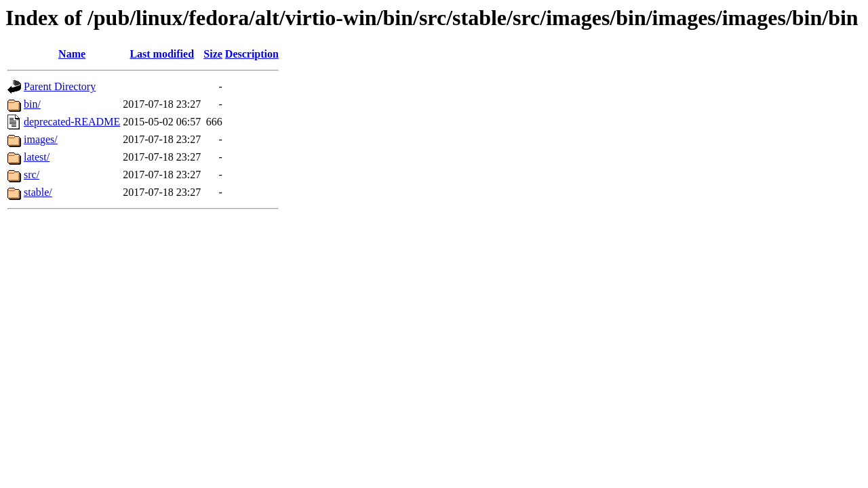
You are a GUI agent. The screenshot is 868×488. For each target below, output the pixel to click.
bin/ (32, 104)
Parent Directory (60, 86)
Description (252, 54)
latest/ (37, 157)
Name (72, 54)
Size (213, 54)
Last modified (162, 54)
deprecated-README (72, 122)
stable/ (38, 192)
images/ (41, 139)
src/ (32, 175)
